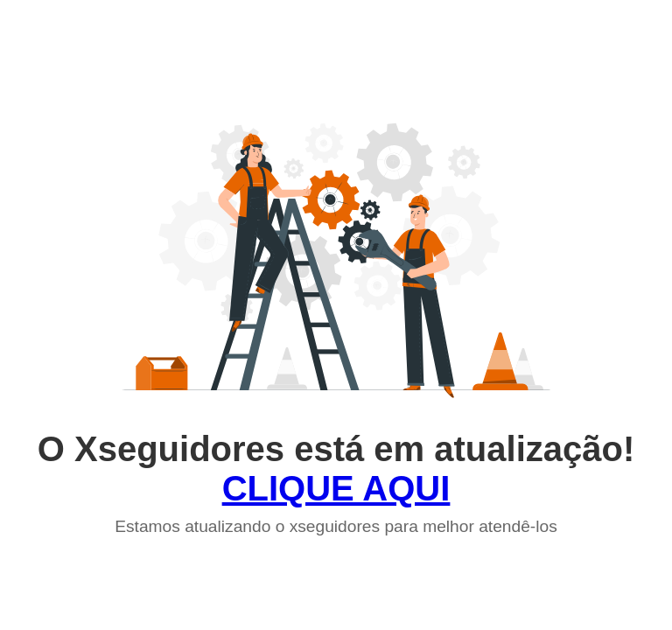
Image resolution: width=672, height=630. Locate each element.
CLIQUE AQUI (336, 488)
